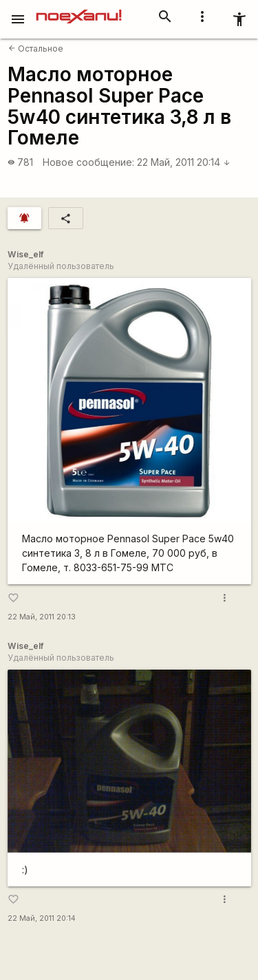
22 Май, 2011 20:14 (184, 162)
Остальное (36, 49)
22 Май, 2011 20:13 (42, 617)
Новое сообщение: (88, 162)
